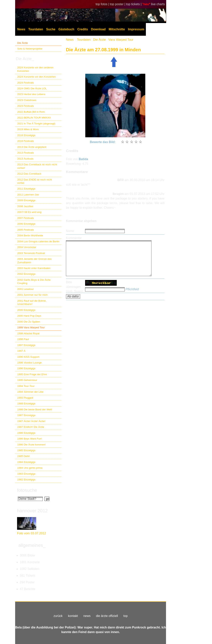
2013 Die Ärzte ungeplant (32, 147)
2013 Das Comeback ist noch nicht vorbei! (37, 166)
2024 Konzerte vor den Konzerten (37, 77)
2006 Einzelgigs (26, 224)
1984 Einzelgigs (26, 462)
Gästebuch (66, 29)
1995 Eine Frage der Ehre (32, 374)
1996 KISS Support (28, 357)
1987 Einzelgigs (26, 415)
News (21, 29)
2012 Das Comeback (29, 174)
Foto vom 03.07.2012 (32, 533)
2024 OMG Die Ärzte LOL (32, 88)
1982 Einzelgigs (26, 480)
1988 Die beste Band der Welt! (35, 409)
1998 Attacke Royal (28, 333)
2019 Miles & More (28, 129)
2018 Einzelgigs (26, 135)
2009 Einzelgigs (26, 200)
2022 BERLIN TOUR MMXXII (34, 118)
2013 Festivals (26, 153)
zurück (58, 616)
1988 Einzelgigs (26, 404)
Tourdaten (36, 29)
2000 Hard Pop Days (29, 316)
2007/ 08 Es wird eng (29, 212)
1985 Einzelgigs (26, 450)
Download (98, 29)
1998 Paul (23, 339)
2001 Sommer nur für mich (32, 295)
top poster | (118, 4)
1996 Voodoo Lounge (30, 363)
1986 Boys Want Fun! (30, 439)
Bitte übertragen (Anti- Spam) (75, 287)
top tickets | (134, 4)
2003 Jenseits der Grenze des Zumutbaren (34, 261)
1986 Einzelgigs (26, 433)
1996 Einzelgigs (26, 368)
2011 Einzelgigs (26, 189)
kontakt (73, 616)
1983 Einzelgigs (26, 474)
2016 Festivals (26, 141)
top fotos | (103, 4)
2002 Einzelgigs (26, 274)
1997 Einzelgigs (26, 345)
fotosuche (27, 490)
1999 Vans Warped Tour (31, 327)
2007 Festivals (26, 218)
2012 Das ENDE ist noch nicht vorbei (35, 181)
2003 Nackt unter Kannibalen (34, 268)
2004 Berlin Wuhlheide (30, 235)
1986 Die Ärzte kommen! (31, 445)
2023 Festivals (26, 106)
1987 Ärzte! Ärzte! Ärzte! (31, 421)
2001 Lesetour (25, 289)
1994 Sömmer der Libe (30, 392)
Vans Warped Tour (121, 40)
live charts (158, 4)
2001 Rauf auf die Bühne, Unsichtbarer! (32, 302)
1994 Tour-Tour (26, 386)
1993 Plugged (25, 398)
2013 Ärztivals (25, 159)
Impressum (136, 29)
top (126, 616)
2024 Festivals (26, 83)
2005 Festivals (26, 230)
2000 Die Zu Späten (29, 322)
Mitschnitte (117, 29)
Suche (51, 29)
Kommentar (74, 238)
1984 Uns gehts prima (30, 468)
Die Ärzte (23, 43)
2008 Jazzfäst (25, 206)
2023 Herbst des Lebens (31, 94)
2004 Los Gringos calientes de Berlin (38, 241)
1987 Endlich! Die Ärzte (31, 427)
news (87, 616)
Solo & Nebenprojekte (30, 49)
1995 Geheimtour (27, 380)
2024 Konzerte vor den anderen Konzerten (35, 69)
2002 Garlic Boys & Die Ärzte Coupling (34, 281)
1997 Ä (21, 351)
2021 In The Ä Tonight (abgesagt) (36, 124)
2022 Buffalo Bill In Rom (31, 112)
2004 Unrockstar (27, 247)
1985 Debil (23, 456)
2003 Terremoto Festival (31, 253)
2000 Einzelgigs (26, 310)
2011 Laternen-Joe (28, 195)
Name (70, 231)
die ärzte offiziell (107, 616)
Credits (83, 29)
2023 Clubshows (27, 100)
